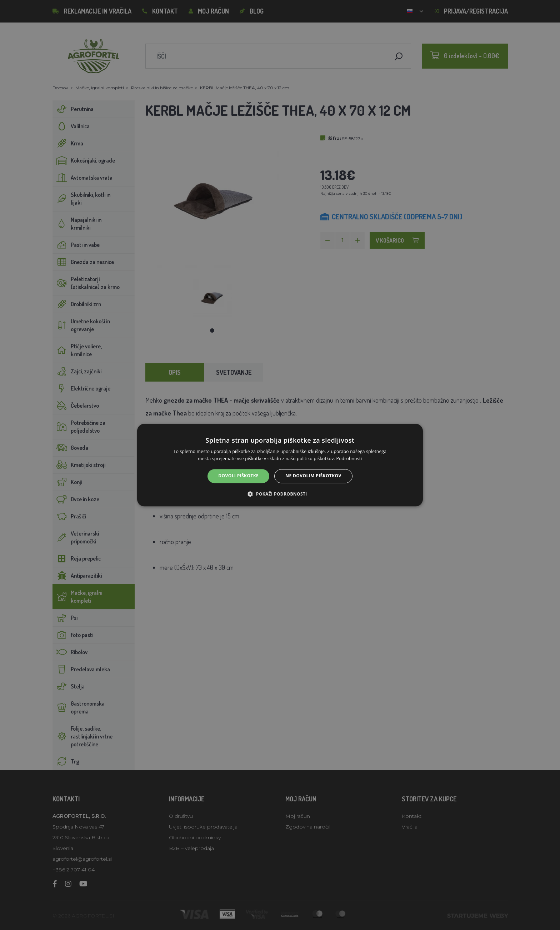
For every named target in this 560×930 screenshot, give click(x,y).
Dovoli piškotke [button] (238, 476)
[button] (280, 494)
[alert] (280, 465)
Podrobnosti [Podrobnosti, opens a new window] (349, 459)
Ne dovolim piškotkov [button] (313, 476)
